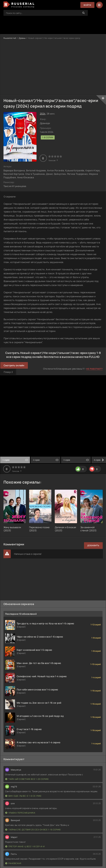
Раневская (13, 863)
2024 (43, 114)
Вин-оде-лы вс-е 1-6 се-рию (23, 796)
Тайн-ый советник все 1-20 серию (27, 779)
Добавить (93, 545)
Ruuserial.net (10, 38)
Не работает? (95, 369)
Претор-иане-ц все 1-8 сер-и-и (25, 846)
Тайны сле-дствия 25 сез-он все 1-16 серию (33, 830)
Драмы (22, 38)
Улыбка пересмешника (20, 813)
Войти (87, 5)
